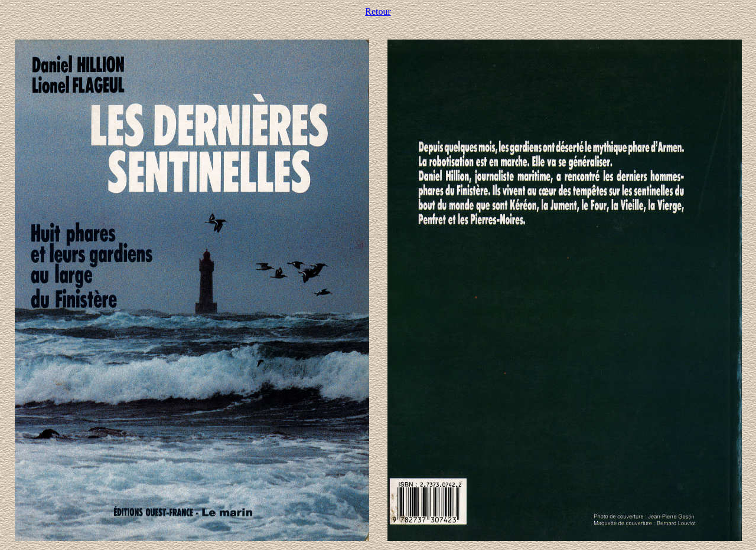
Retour (378, 12)
